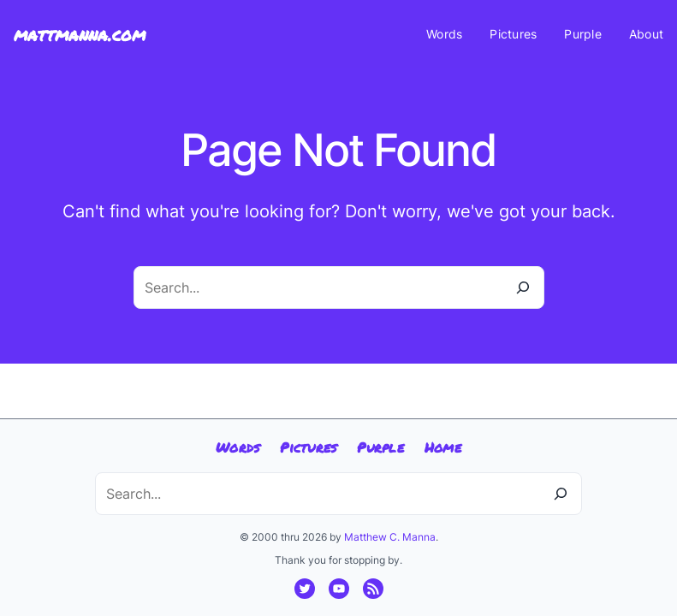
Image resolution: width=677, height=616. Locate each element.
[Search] (523, 287)
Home (443, 447)
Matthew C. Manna (390, 537)
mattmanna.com (80, 34)
